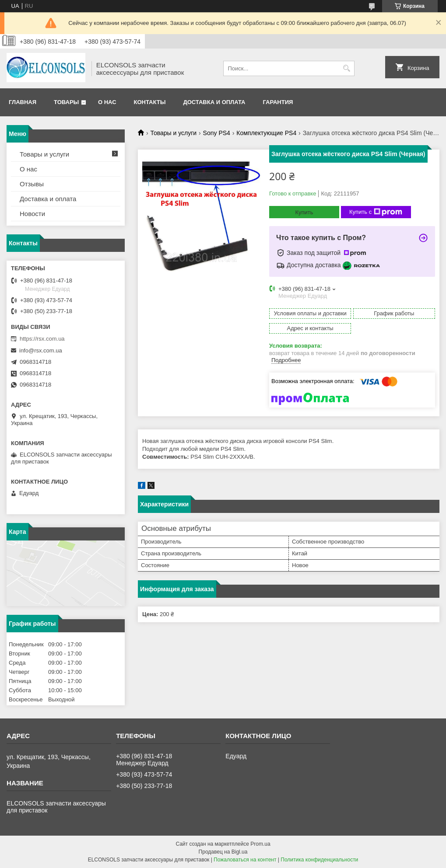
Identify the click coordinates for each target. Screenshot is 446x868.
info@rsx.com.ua (41, 350)
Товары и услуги (173, 133)
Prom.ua (260, 844)
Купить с (376, 212)
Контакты (150, 102)
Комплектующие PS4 (266, 133)
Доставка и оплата (214, 102)
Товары (66, 102)
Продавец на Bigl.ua (223, 852)
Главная (23, 102)
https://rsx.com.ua (42, 339)
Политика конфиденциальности (319, 860)
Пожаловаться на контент (245, 860)
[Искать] (347, 68)
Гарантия (278, 102)
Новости (32, 214)
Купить (304, 212)
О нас (107, 102)
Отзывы (32, 184)
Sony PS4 (217, 133)
